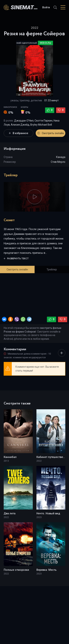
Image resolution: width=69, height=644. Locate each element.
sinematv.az (25, 7)
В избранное (18, 133)
